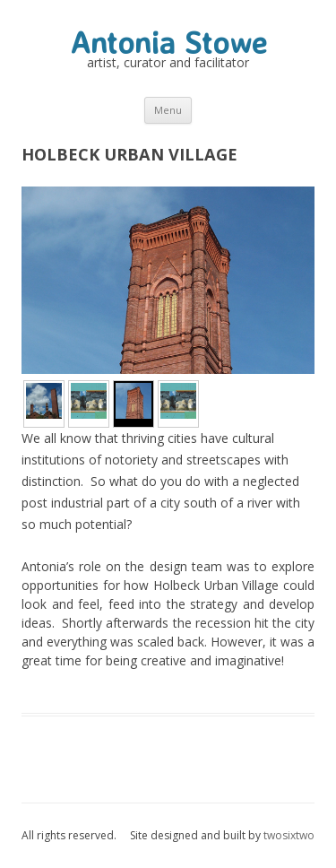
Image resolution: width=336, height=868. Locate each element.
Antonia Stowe (168, 42)
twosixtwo (289, 835)
